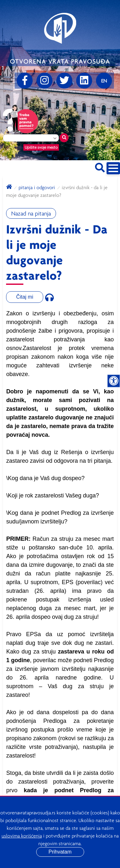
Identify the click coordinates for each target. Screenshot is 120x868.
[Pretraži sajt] (100, 167)
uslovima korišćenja (22, 836)
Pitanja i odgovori (37, 187)
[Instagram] (44, 81)
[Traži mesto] (64, 138)
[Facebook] (25, 81)
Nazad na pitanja (31, 213)
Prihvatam (60, 852)
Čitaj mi (24, 297)
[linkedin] (84, 81)
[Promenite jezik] (104, 81)
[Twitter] (64, 81)
